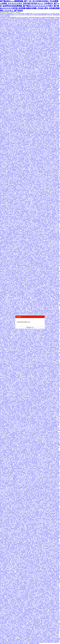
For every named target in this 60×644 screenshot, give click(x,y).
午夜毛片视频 (24, 61)
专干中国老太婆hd (9, 363)
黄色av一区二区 (37, 178)
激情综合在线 (56, 253)
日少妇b (10, 285)
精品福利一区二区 (31, 413)
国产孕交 (13, 390)
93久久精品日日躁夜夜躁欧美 (52, 57)
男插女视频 (2, 396)
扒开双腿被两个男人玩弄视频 (21, 640)
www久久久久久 (56, 309)
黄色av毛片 (32, 248)
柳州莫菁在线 (50, 308)
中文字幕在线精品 (32, 158)
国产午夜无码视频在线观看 (11, 481)
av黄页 (57, 602)
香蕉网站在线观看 (29, 51)
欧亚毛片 (51, 42)
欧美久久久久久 (51, 78)
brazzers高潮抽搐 (49, 83)
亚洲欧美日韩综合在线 (45, 219)
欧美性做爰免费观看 (25, 145)
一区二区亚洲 (47, 108)
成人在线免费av (25, 338)
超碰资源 (46, 53)
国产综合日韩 (34, 386)
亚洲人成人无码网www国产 (28, 455)
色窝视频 (50, 516)
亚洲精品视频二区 (4, 575)
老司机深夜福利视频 (40, 80)
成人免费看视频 (3, 199)
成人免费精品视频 (53, 234)
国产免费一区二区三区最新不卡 (48, 542)
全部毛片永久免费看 (11, 19)
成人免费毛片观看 (8, 272)
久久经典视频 (38, 209)
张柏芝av (41, 601)
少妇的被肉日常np (33, 145)
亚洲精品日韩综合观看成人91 (19, 259)
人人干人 (20, 150)
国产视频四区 (51, 113)
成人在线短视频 (44, 146)
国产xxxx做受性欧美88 (7, 525)
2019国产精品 (27, 273)
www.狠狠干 (12, 268)
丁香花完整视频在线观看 (18, 355)
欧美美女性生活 (7, 348)
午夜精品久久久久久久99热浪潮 (11, 29)
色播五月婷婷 (13, 522)
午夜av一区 (56, 81)
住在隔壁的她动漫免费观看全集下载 (37, 102)
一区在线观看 (32, 600)
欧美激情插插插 (29, 507)
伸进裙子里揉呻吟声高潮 (36, 542)
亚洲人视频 (31, 475)
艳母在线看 (24, 207)
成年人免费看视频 (14, 204)
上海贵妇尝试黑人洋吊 (9, 162)
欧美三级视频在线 (22, 530)
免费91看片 (42, 279)
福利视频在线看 (25, 106)
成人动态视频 (21, 157)
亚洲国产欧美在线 (25, 598)
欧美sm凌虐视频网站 (55, 20)
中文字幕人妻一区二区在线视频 (26, 137)
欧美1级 (25, 260)
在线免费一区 (36, 601)
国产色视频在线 (40, 53)
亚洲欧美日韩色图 (29, 490)
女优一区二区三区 (40, 231)
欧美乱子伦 (39, 179)
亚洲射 (27, 158)
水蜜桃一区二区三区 (46, 125)
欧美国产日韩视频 (10, 455)
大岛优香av (35, 406)
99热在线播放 (4, 257)
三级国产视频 (11, 414)
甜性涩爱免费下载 (33, 592)
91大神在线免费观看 (18, 116)
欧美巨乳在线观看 (9, 371)
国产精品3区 (5, 172)
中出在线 (2, 499)
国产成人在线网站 (27, 394)
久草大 (33, 202)
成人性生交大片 (38, 17)
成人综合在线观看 (9, 464)
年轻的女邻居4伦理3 (33, 393)
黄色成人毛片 (15, 196)
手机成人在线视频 (33, 357)
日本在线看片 (20, 253)
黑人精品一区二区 (32, 224)
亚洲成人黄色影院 (46, 181)
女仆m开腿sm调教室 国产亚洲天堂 (26, 596)
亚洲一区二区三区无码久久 (18, 96)
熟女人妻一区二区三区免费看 (7, 465)
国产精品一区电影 (51, 117)
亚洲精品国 (29, 339)
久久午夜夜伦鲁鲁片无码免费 (12, 31)
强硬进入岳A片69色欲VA (33, 257)
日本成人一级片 (26, 358)
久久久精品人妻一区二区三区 (16, 40)
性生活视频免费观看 (52, 136)
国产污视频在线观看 (38, 247)
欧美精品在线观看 (21, 176)
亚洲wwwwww (33, 125)
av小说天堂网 (43, 256)
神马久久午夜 (14, 226)
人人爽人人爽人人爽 (48, 557)
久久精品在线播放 (20, 90)
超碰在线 (43, 42)
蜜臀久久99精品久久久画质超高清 (43, 208)
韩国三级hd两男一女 (28, 57)
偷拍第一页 (42, 253)
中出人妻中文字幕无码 (42, 71)
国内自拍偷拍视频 (33, 76)
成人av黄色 (15, 567)
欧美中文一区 (28, 477)
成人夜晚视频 (17, 403)
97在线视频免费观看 (36, 290)
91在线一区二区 (6, 197)
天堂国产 (38, 198)
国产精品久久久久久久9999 (6, 303)
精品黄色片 (6, 92)
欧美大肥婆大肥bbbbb (12, 127)
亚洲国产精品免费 (37, 567)
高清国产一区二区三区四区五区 (17, 36)
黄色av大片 (39, 103)
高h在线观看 (39, 416)
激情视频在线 (19, 32)
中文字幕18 (56, 388)
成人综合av (3, 625)
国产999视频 (5, 192)
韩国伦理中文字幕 (30, 288)
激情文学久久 (32, 593)
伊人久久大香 (53, 63)
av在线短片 (14, 103)
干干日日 (43, 179)
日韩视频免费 (9, 96)
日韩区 (6, 544)
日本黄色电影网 (49, 35)
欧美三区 (12, 145)
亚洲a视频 (36, 93)
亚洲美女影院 (54, 76)
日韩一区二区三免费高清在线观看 (9, 183)
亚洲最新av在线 (33, 577)
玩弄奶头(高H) (46, 264)
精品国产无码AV (49, 179)
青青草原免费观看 (8, 380)
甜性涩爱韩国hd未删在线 (13, 65)
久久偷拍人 (16, 102)
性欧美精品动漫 (38, 24)
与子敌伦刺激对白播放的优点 (36, 243)
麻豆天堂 (26, 186)
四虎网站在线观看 (55, 75)
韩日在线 (49, 300)
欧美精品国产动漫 (12, 46)
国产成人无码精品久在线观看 (35, 295)
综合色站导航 (6, 244)
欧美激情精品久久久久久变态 (35, 174)
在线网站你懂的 (40, 310)
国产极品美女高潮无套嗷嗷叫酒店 (48, 428)
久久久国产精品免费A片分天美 (28, 34)
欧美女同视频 (47, 642)
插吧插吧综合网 (11, 298)
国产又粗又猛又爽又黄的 (22, 576)
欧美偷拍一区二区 (35, 55)
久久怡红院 (11, 61)
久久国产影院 (6, 227)
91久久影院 (46, 145)
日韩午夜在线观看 (51, 158)
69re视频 (24, 181)
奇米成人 (15, 67)
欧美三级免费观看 (30, 405)
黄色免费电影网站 (4, 559)
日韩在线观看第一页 (38, 502)
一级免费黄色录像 (25, 357)
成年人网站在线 (37, 561)
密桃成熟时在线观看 (23, 278)
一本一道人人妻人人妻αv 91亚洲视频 (26, 93)
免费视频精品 (45, 39)
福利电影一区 (12, 323)
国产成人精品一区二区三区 (19, 192)
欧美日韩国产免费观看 (30, 60)
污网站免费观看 (47, 27)
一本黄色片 (17, 571)
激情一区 (2, 80)
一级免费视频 (47, 50)
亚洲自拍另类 (48, 97)
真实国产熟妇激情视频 (31, 421)
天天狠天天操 (27, 125)
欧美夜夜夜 (48, 61)
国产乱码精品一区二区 (44, 19)
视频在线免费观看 (37, 449)
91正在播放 (31, 460)
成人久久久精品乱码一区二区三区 (30, 218)
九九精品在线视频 (26, 113)
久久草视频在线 (10, 292)
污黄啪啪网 (4, 355)
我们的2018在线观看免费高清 (31, 118)
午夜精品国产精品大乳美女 (52, 492)
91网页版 (44, 103)
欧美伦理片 (6, 25)
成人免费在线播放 (7, 406)
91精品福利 (6, 123)
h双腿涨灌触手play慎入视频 (48, 73)
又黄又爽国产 (14, 303)
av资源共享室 (6, 222)
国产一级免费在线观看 (43, 408)
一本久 (31, 192)
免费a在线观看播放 (11, 164)
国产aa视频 (49, 218)
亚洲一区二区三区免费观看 (5, 143)
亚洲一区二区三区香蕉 (43, 29)
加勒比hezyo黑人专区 (12, 148)
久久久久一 (7, 132)
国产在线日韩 (13, 610)
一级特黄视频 (6, 345)
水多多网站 (22, 559)
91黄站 (45, 32)
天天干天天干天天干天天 (24, 75)
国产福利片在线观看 (53, 186)
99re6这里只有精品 (52, 62)
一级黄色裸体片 (5, 414)
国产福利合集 (56, 308)
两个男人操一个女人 (31, 147)
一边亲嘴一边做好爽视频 (19, 464)
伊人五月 (28, 189)
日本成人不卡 (31, 101)
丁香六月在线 (27, 505)
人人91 (55, 53)
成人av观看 (29, 188)
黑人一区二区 (17, 178)
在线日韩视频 (49, 156)
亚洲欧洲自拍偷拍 (22, 80)
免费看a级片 (14, 267)
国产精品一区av (47, 347)
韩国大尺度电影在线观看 (55, 295)
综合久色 (50, 615)
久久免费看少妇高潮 (35, 72)
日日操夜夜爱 (32, 254)
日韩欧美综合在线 (25, 56)
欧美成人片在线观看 (25, 162)
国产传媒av (32, 56)
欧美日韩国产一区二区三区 (15, 354)
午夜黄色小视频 (24, 257)
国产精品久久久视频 (9, 112)
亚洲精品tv (38, 424)
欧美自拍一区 (25, 562)
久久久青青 (4, 495)
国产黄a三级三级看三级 (37, 192)
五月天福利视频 (49, 342)
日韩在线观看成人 (6, 53)
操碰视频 (12, 86)
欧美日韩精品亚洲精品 (8, 88)
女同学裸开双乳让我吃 (21, 411)
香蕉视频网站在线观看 (27, 67)
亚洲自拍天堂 (22, 480)
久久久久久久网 (11, 320)
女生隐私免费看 (5, 374)
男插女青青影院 (30, 313)
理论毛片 (6, 587)
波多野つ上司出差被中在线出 (51, 456)
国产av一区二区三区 (13, 72)
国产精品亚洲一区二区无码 (54, 19)
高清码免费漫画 (19, 500)
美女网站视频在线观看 (32, 280)
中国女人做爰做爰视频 (40, 106)
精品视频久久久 (22, 542)
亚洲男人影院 (11, 128)
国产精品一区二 (5, 102)
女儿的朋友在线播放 (34, 171)
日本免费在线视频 (22, 35)
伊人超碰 (37, 193)
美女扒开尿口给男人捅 (35, 176)
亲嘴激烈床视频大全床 (41, 163)
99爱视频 (39, 226)
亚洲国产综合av (24, 208)
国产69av (26, 360)
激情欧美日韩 (17, 631)
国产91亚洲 (38, 30)
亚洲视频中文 (5, 37)
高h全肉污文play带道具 (6, 334)
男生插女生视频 (11, 540)
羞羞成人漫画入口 (9, 85)
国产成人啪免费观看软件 (53, 408)
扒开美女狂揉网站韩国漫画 (15, 309)
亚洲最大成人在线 (5, 218)
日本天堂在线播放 (55, 485)
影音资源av (56, 303)
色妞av (20, 56)
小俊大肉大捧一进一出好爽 (37, 477)
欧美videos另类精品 (22, 369)
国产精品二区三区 (25, 128)
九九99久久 (25, 127)
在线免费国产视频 (7, 398)
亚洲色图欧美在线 (44, 509)
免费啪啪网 (53, 520)
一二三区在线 (26, 152)
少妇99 (58, 213)
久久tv (44, 460)
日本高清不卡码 (40, 389)
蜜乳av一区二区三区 (9, 259)
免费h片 (3, 583)
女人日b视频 (40, 269)
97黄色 (27, 150)
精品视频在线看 (38, 400)
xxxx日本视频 (54, 265)
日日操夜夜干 (54, 211)
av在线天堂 (52, 600)
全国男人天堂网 (33, 399)
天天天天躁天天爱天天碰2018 (34, 148)
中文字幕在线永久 (19, 546)
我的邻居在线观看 (14, 48)
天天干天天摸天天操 (31, 511)
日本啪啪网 (14, 433)
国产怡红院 (18, 87)
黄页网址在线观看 (7, 545)
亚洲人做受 (35, 303)
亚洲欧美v (17, 186)
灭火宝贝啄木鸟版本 (6, 95)
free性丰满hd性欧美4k (10, 161)
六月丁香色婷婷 (32, 30)
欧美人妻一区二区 (40, 100)
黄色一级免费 (44, 222)
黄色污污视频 (33, 112)
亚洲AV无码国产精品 (54, 219)
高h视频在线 (36, 61)
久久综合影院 (31, 567)
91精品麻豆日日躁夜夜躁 (50, 590)
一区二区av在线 (32, 198)
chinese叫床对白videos (38, 88)
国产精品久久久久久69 (52, 226)
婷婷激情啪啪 (55, 179)
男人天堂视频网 (29, 249)
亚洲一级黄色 (32, 436)
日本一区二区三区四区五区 (42, 360)
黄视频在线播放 (50, 354)
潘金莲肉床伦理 (29, 179)
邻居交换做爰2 (6, 630)
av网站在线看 (4, 505)
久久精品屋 (41, 203)
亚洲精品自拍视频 (11, 640)
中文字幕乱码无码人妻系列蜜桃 (31, 466)
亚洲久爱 (52, 264)
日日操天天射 (5, 22)
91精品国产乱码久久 (50, 623)
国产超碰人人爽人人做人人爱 (7, 350)
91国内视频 (4, 388)
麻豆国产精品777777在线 (8, 62)
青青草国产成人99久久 (39, 598)
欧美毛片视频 (28, 95)
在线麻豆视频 (45, 477)
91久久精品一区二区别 (53, 244)
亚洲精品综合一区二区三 (32, 278)
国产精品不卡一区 (12, 327)
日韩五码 (34, 117)
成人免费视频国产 (9, 30)
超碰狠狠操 (36, 229)
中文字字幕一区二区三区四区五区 (19, 333)
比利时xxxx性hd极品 (49, 253)
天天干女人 (17, 98)
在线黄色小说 (3, 274)
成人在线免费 (23, 249)
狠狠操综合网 (8, 284)
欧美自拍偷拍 (53, 92)
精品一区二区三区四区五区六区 (47, 178)
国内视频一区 (53, 466)
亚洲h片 (56, 370)
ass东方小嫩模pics (8, 546)
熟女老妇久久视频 (34, 429)
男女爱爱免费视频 (24, 153)
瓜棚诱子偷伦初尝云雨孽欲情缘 (45, 72)
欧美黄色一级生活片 (18, 112)
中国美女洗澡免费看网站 (53, 375)
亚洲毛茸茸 (42, 514)
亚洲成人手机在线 (51, 142)
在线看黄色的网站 (4, 17)
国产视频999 (41, 429)
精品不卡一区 (35, 42)
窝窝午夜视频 (9, 486)
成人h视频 (16, 37)
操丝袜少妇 (9, 247)
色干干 (51, 246)
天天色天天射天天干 (35, 126)
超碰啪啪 (37, 254)
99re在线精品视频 (49, 106)
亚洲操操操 (3, 297)
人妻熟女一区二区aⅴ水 (48, 307)
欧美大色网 (21, 70)
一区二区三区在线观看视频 (51, 376)
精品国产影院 (54, 495)
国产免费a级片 (26, 26)
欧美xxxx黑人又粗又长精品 (15, 20)
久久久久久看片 (54, 147)
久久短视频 (34, 163)
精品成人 (5, 164)
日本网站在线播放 (34, 48)
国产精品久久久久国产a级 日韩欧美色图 (36, 32)
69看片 (48, 254)
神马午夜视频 (56, 268)
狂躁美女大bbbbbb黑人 (41, 214)
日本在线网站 (5, 212)
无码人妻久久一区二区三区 (13, 241)
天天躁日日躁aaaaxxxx (27, 312)
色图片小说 (14, 507)
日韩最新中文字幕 (53, 133)
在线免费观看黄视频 (19, 209)
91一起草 (6, 383)
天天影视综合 (56, 204)
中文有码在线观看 (56, 35)
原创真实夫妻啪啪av (4, 279)
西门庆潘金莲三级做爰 (44, 224)
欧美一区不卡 (6, 368)
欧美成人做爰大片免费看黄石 (30, 479)
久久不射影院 (12, 368)
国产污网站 (29, 552)
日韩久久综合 (19, 133)
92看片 (51, 322)
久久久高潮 (48, 151)
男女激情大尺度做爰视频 (5, 36)
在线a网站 (39, 211)
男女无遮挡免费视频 (55, 506)
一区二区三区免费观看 (49, 285)
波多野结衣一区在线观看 (12, 293)
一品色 (19, 48)
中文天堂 (35, 39)
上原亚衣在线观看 (18, 120)
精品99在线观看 (10, 202)
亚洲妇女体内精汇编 (52, 368)
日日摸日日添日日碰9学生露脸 (37, 638)
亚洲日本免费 (11, 192)
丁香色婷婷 (29, 221)
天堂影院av (6, 314)
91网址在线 (3, 514)
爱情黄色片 (7, 113)
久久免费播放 (36, 546)
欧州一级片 (28, 334)
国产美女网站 (52, 196)
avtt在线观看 (55, 626)
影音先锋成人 (22, 86)
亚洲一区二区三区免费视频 (49, 370)
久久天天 (8, 138)
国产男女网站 (50, 401)
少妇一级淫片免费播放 (9, 440)
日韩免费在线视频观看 (46, 324)
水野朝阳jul (35, 272)
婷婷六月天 (46, 212)
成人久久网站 (7, 471)
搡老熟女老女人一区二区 (54, 363)
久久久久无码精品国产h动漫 (30, 47)
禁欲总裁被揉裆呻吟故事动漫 (45, 398)
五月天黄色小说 (31, 178)
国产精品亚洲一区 (37, 63)
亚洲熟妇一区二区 (13, 539)
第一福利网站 (30, 379)
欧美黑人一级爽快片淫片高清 (8, 209)
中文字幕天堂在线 (8, 27)
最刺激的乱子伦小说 (48, 101)
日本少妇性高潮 (5, 342)
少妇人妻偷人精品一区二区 (31, 359)
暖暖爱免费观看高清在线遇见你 (8, 403)
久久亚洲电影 (31, 438)
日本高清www (7, 602)
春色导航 (54, 146)
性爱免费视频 (19, 228)
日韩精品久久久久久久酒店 (19, 456)
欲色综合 (26, 25)
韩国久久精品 (25, 32)
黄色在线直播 (30, 601)
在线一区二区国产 (24, 101)
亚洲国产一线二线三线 (36, 95)
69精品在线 (57, 549)
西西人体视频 (18, 197)
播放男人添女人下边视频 (11, 90)
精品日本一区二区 (34, 269)
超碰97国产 (55, 399)
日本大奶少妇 (7, 307)
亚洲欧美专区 (48, 60)
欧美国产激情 (41, 93)
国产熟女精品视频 (30, 529)
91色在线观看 (4, 339)
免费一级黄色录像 (42, 48)
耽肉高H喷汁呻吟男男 (46, 17)
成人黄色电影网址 (39, 143)
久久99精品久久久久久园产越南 (44, 588)
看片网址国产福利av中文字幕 (45, 338)
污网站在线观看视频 (13, 318)
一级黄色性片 (24, 309)
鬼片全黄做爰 (15, 608)
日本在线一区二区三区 (43, 275)
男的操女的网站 (8, 408)
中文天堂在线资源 (44, 414)
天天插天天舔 (8, 71)
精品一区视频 (28, 203)
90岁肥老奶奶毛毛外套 (55, 169)
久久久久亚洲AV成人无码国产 (10, 44)
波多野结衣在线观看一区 (8, 324)
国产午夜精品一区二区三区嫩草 (13, 582)
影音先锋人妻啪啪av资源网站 (47, 268)
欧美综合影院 (39, 217)
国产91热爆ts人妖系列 (15, 246)
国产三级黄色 (27, 231)
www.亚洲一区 (44, 238)
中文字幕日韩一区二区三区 (17, 560)
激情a (12, 633)
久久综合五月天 (56, 450)
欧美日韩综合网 (46, 143)
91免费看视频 (23, 258)
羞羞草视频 (44, 298)
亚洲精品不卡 (16, 237)
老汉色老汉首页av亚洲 (6, 106)
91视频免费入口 (40, 289)
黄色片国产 (6, 627)
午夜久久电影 (32, 338)
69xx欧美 (50, 100)
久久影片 (47, 42)
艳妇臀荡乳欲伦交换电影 (39, 27)
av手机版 (27, 527)
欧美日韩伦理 (30, 61)
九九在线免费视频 (41, 535)
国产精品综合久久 (26, 307)
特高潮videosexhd (10, 310)
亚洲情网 (21, 627)
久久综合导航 (40, 159)
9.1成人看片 (13, 532)
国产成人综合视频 (24, 571)
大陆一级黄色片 (17, 239)
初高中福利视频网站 (15, 343)
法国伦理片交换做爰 (54, 621)
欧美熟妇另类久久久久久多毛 (25, 81)
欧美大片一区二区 (34, 605)
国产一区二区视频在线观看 (36, 40)
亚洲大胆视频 (13, 121)
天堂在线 (30, 153)
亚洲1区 (16, 176)
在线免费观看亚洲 (40, 299)
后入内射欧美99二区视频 (34, 283)
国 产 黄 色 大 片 (45, 418)
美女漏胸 (25, 253)
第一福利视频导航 (48, 80)
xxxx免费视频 (3, 91)
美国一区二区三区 (28, 151)
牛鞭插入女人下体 (30, 44)
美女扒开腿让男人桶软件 (22, 623)
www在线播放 (28, 135)
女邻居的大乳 (32, 45)
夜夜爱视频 (52, 47)
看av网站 (13, 499)
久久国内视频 (7, 359)
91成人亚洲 (11, 211)
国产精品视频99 (36, 490)
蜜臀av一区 (51, 421)
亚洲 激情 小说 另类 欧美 (52, 82)
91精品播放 (29, 133)
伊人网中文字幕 (6, 251)
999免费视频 (30, 194)
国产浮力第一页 (54, 168)
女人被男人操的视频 (14, 152)
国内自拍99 (13, 602)
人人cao (19, 373)
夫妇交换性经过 (40, 440)
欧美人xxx (19, 183)
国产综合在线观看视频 (12, 130)
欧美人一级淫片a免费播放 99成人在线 (41, 282)
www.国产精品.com (14, 91)
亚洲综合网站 (17, 577)
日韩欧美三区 (48, 265)
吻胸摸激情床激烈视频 (11, 353)
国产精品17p (6, 61)
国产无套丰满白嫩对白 (48, 171)
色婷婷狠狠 (16, 590)
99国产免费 (2, 132)
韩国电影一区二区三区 (50, 597)
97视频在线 (56, 178)
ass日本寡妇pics (55, 24)
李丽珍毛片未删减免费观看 (24, 171)
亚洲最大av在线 (6, 193)
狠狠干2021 (20, 31)
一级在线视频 (42, 97)
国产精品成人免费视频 (50, 297)
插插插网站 (33, 474)
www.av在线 (2, 433)
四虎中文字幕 (35, 151)
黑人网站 (34, 179)
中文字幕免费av (6, 446)
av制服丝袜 (39, 125)
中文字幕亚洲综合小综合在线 (11, 236)
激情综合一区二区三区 (19, 537)
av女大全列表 (22, 515)
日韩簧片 (41, 546)
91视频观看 (32, 96)
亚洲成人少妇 (49, 252)
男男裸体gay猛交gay (30, 532)
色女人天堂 (13, 492)
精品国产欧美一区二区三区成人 (38, 364)
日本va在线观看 (44, 622)
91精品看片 (49, 608)
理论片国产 (8, 343)
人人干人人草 (36, 500)
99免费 (28, 207)
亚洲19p (39, 428)
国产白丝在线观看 (17, 101)
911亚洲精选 (49, 352)
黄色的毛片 (42, 50)
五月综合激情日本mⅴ (43, 237)
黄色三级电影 (11, 39)
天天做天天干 (44, 96)
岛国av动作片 (41, 21)
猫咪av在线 (21, 299)
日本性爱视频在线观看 (52, 148)
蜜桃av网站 (47, 600)
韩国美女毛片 (21, 37)
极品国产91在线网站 (16, 168)
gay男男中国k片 (3, 288)
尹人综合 (47, 394)
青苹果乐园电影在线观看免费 (44, 393)
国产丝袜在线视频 (38, 516)
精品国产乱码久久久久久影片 (43, 58)
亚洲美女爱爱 (55, 171)
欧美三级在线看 (13, 83)
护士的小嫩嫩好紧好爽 (28, 355)
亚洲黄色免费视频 (32, 284)
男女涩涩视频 (20, 117)
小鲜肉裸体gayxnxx (16, 332)
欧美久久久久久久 (7, 277)
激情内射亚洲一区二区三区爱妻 (54, 30)
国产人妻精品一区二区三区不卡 (11, 617)
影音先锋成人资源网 (35, 164)
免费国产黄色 (7, 136)
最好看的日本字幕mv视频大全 (38, 241)
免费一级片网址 (16, 97)
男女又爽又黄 (15, 409)
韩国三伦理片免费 (39, 65)
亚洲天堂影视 (45, 391)
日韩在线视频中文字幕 (37, 91)
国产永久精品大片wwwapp (14, 24)
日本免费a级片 (8, 433)
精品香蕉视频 (43, 92)
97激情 (19, 91)
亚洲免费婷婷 (50, 260)
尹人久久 (4, 519)
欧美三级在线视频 (26, 461)
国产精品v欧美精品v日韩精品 (42, 388)
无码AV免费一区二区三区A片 (8, 570)
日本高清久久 (25, 521)
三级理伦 (33, 298)
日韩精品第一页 (51, 29)
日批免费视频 (6, 290)
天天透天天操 (49, 194)
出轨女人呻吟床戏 (7, 562)
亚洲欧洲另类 (32, 597)
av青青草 (41, 55)
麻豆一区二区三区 (19, 312)
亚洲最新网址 (3, 269)
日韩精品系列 (38, 430)
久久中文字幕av (10, 55)
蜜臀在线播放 (15, 198)
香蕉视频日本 (27, 242)
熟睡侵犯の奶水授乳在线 (13, 159)
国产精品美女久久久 (53, 58)
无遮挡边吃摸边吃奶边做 (7, 249)
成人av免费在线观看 (7, 313)
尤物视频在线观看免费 (31, 80)
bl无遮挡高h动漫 (38, 177)
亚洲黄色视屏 (22, 45)
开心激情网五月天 (52, 344)
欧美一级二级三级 (24, 585)
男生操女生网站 (32, 217)
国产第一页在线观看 (20, 121)
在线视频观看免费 (17, 61)
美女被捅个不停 (15, 82)
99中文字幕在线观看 (44, 561)
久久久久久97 (54, 243)
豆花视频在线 (39, 386)
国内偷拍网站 (11, 194)
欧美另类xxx (18, 208)
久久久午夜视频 (30, 229)
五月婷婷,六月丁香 (35, 340)
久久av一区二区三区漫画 (26, 41)
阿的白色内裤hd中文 (10, 526)
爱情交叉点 (50, 275)
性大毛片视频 (3, 560)
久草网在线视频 (17, 128)
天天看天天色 (9, 158)
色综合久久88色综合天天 (47, 184)
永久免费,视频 (15, 487)
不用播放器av (44, 169)
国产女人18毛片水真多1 (55, 241)
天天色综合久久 (33, 214)
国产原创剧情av (37, 529)
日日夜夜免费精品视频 (40, 45)
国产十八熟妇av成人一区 (54, 521)
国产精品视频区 (6, 24)
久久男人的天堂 (49, 460)
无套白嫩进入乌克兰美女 (14, 201)
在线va (14, 450)
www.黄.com (2, 530)
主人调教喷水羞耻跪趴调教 (10, 173)
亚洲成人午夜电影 (14, 132)
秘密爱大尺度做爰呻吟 (34, 352)
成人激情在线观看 (53, 150)
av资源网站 (56, 123)
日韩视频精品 (42, 193)
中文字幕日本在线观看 (19, 100)
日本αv (30, 375)
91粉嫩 (32, 136)
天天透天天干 (3, 332)
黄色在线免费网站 (50, 490)
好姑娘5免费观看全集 (14, 552)
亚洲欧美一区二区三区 (43, 52)
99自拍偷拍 (43, 127)
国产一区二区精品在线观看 (49, 130)
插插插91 (14, 381)
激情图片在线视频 (13, 264)
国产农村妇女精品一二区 (34, 420)
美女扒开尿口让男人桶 (20, 172)
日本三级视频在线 (9, 454)
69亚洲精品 (20, 152)
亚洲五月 (15, 251)
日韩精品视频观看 (40, 167)
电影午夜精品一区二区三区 (24, 366)
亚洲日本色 (51, 221)
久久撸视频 (57, 355)
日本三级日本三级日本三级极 (12, 288)
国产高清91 (5, 202)
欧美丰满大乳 (13, 50)
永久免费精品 (54, 398)
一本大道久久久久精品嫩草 (48, 41)
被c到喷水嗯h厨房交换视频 (46, 585)
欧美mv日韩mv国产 (25, 393)
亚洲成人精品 (35, 86)
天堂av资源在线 (55, 358)
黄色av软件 (57, 142)
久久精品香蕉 (32, 207)
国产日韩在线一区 (8, 585)
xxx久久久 (35, 186)
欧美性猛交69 (46, 55)
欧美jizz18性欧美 (43, 126)
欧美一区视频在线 (23, 63)
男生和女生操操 (15, 115)
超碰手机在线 (19, 522)
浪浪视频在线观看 (50, 641)
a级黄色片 (20, 289)
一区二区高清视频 (17, 162)
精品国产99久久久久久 (27, 140)
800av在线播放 (34, 131)
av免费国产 (21, 186)
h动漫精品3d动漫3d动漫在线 (51, 22)
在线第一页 (20, 251)
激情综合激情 (50, 32)
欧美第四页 (19, 613)
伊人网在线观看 (34, 197)
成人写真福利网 (46, 116)
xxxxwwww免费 (42, 526)
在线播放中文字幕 (40, 557)
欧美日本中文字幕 (40, 166)
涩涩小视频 (26, 555)
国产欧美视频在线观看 (46, 20)
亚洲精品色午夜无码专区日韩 (53, 96)
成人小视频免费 (31, 450)
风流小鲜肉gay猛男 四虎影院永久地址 (22, 19)
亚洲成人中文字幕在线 (24, 384)
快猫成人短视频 (27, 90)
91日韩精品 (32, 123)
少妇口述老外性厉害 (43, 313)
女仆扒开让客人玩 (9, 67)
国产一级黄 (7, 45)
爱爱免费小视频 (15, 56)
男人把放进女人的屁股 (55, 137)
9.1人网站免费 (45, 244)
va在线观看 (54, 141)
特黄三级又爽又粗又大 (40, 292)
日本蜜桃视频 (46, 304)
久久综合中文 (47, 263)
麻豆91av (37, 242)
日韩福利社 (56, 536)
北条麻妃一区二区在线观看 (32, 204)
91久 (10, 469)
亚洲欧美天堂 (18, 108)
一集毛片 (28, 308)
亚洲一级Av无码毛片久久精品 (32, 233)
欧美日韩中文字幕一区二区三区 (26, 290)
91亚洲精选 (16, 203)
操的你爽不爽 (48, 248)
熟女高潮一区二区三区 (55, 198)
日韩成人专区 (15, 141)
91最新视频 (50, 110)
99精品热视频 (10, 101)
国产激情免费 (37, 450)
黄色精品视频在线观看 (47, 24)
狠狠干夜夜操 (11, 102)
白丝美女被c (35, 314)
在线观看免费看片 (46, 132)
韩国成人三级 (39, 302)
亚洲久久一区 (13, 138)
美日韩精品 (20, 72)
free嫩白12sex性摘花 (49, 278)
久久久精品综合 (39, 90)
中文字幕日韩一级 (10, 116)
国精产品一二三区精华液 (21, 233)
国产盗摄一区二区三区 (44, 62)
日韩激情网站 (23, 98)
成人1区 (12, 287)
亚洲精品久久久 (42, 206)
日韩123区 (16, 541)
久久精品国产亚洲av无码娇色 (7, 616)
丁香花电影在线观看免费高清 (13, 352)
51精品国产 (47, 120)
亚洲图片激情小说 (7, 117)
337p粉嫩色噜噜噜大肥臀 (22, 621)
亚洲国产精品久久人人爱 (11, 618)
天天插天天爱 (11, 37)
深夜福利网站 (31, 502)
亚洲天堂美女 (7, 309)
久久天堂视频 (22, 125)
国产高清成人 (48, 566)
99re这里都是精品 (37, 509)
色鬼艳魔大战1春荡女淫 (54, 438)
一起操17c (24, 147)
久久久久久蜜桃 (29, 469)
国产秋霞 (52, 448)
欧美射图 (30, 494)
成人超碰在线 (47, 577)
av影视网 (33, 630)
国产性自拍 (33, 277)
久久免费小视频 (27, 197)
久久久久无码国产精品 (28, 216)
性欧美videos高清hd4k (9, 358)
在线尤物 (13, 561)
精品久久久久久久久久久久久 (29, 209)
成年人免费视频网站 (14, 110)
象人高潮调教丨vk (39, 115)
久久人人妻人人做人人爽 (41, 517)
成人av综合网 (43, 348)
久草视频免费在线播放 (24, 212)
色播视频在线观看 (51, 277)
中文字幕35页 (11, 429)
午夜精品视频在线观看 (5, 242)
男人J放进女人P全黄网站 (20, 244)
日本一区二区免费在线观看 (38, 267)
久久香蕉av (40, 39)
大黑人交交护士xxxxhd (52, 31)
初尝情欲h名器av (42, 61)
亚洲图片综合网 (18, 396)
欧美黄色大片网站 (31, 127)
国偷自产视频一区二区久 (28, 560)
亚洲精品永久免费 (25, 174)
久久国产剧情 (22, 97)
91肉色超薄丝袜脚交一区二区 (38, 285)
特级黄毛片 (54, 267)
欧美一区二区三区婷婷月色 (15, 399)
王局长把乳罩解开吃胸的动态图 (8, 120)
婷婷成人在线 (40, 399)
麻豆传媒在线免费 (31, 562)
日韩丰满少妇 (36, 376)
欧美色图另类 (37, 414)
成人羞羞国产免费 (54, 77)
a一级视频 (31, 168)
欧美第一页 (52, 91)
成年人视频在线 (12, 564)
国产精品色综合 (28, 55)
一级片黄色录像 (31, 17)
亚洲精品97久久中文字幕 (48, 320)
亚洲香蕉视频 (7, 83)
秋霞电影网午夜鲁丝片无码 (39, 120)
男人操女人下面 (38, 96)
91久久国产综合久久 (6, 436)
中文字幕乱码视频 (5, 386)
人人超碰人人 (45, 510)
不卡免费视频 (9, 228)
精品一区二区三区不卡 (46, 154)
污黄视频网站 (55, 87)
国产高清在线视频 (55, 458)
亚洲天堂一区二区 (34, 172)
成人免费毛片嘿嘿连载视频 (27, 120)
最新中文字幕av (25, 39)
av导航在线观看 (16, 81)
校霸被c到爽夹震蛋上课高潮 (31, 53)
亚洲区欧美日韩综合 (11, 339)
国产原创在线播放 (50, 199)
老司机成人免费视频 (33, 373)
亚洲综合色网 (46, 340)
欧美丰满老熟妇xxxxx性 (25, 418)
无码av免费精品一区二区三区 (13, 443)
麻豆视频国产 (49, 26)
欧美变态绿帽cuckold (19, 495)
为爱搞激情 (49, 578)
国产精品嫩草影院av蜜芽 (35, 396)
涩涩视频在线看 (26, 248)
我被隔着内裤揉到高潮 (49, 482)
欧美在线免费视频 (6, 145)
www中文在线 (19, 381)
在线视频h (23, 520)
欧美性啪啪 (51, 596)
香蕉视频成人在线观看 (28, 618)
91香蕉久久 (42, 551)
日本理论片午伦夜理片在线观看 (31, 213)
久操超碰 (9, 308)
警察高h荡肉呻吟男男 (38, 150)
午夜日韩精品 (26, 436)
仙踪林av (32, 615)
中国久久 (50, 570)
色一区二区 (34, 81)
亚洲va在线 (16, 454)
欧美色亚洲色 (57, 641)
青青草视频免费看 (44, 113)
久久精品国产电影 (45, 91)
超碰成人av (22, 414)
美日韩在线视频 (44, 371)
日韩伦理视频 (46, 68)
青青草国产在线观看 (43, 283)
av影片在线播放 (51, 239)
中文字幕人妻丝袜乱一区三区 (18, 415)
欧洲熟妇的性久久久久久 (42, 547)
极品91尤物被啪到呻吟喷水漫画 (6, 57)
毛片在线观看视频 (16, 501)
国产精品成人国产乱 (46, 295)
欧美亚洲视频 (13, 471)
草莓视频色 (39, 81)
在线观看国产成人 (48, 267)
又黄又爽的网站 (4, 294)
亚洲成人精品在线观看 (46, 86)
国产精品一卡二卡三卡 (30, 193)
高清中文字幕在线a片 (46, 243)
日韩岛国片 (22, 66)
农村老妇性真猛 (40, 145)
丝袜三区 (36, 444)
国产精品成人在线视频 (27, 228)
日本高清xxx (24, 300)
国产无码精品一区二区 (32, 251)
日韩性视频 (57, 330)
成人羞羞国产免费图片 (13, 574)
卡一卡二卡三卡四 (18, 298)
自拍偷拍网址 (16, 280)
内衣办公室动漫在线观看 (35, 279)
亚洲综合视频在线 (7, 365)
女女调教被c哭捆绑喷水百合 (54, 51)
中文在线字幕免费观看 (50, 127)
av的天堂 (20, 21)
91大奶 (58, 390)
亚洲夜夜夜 (9, 168)
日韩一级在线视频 (50, 539)
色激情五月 (48, 522)
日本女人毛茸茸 (38, 298)
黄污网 (17, 450)
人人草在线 (44, 470)
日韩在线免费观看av (23, 588)
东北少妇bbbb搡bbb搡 (44, 242)
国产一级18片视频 (49, 284)
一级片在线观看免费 (4, 539)
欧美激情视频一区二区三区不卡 (11, 156)
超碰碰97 (13, 408)
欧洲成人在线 (57, 239)
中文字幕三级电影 (15, 398)
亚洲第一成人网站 (8, 592)
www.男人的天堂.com (53, 469)
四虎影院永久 (34, 547)
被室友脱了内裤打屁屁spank (18, 583)
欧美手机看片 (42, 411)
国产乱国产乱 (40, 583)
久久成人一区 (56, 384)
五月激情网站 (52, 112)
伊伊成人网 (22, 343)
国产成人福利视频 (33, 310)
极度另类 (29, 557)
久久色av (48, 92)
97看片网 (30, 510)
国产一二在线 (22, 102)
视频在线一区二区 (11, 172)
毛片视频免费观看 (38, 116)
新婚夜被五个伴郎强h (45, 445)
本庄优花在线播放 (14, 491)
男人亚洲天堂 (26, 198)
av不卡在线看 (38, 260)
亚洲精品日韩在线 (35, 97)
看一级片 (28, 551)
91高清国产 (19, 536)
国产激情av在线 (31, 585)
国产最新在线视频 (45, 529)
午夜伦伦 (37, 587)
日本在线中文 (5, 194)
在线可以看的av (24, 105)
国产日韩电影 (51, 572)
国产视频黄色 (43, 358)
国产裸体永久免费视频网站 (7, 234)
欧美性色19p (16, 55)
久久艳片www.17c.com (26, 396)
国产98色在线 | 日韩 (53, 288)
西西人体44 (6, 211)
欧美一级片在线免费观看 (32, 423)
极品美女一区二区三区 (19, 302)
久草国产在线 (15, 322)
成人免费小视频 (9, 97)
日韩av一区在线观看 (28, 608)
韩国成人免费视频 (23, 582)
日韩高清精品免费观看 (36, 445)
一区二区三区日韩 (40, 212)
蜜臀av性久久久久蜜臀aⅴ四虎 (23, 58)
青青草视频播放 (52, 575)
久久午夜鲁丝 (24, 108)
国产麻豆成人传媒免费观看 (16, 106)
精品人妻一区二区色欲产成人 (53, 174)
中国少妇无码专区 (14, 424)
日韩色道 (58, 131)
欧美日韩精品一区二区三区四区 (27, 342)
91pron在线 (25, 502)
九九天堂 (26, 157)
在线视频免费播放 (52, 65)
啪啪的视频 (53, 494)
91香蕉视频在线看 (35, 62)
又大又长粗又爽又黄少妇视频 (32, 52)
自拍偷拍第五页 (57, 532)
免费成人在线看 (34, 307)
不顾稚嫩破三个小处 (55, 324)
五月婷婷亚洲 (30, 92)
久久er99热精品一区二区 (44, 459)
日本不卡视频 (27, 252)
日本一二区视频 (19, 50)
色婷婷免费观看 (22, 51)
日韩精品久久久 (21, 267)
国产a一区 (6, 556)
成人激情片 (25, 449)
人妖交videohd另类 (33, 211)
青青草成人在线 (14, 642)
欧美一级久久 (53, 263)
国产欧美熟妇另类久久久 (11, 578)
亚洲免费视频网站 (44, 330)
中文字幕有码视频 (17, 516)
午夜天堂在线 (37, 46)
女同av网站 (17, 86)
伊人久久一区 (43, 57)
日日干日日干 (40, 384)
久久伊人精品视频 (4, 241)
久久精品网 (4, 319)
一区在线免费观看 (9, 596)
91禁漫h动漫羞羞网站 (36, 228)
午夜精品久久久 (22, 196)
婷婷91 (40, 86)
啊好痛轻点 (14, 274)
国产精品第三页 (8, 415)
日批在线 (38, 238)
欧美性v (29, 36)
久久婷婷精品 (47, 374)
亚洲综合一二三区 (23, 379)
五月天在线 (28, 424)
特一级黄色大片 (33, 506)
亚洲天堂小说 (27, 37)
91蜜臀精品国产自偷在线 (34, 555)
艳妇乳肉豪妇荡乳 (9, 214)
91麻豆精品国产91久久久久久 (19, 47)
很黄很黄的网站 (17, 527)
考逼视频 (40, 239)
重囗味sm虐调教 (48, 45)
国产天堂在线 (36, 411)
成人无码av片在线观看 (49, 357)
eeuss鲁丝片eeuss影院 (13, 340)
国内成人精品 (19, 223)
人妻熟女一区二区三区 (37, 128)
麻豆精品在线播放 (33, 77)
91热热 (31, 184)
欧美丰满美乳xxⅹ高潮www (9, 105)
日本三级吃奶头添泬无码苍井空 (52, 44)
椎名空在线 (56, 436)
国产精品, (36, 438)
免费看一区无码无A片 (21, 566)
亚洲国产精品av (22, 641)
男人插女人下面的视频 (5, 157)
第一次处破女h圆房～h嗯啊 (36, 20)
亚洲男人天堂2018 (35, 526)
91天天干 (52, 393)
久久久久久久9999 (17, 350)
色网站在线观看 (30, 246)
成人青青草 (10, 219)
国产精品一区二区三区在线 (14, 347)
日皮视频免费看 (22, 587)
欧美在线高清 (33, 83)
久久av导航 (15, 283)
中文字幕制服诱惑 (34, 334)
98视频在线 (24, 116)
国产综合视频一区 (15, 374)
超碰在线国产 (50, 396)
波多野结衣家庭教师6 (54, 132)
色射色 (39, 42)
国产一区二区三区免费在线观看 (43, 47)
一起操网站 (6, 167)
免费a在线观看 (13, 328)
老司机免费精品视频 (37, 184)
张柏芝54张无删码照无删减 (14, 314)
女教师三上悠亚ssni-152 (52, 222)
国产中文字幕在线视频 (22, 423)
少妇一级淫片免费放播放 (30, 65)
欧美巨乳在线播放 (4, 540)
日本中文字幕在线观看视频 (9, 186)
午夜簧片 (38, 37)
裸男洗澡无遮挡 (9, 75)
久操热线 (21, 638)
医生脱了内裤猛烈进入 (24, 30)
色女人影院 (21, 491)
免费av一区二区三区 (51, 627)
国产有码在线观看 (25, 400)
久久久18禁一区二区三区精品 (41, 474)
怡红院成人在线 (28, 337)
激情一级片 (30, 622)
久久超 (10, 374)
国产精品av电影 (44, 572)
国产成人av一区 (41, 188)
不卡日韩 (29, 239)
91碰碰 (26, 389)
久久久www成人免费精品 (43, 66)
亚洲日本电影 (31, 446)
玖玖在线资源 (11, 279)
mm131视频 (56, 632)
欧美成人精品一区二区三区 (31, 332)
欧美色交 (14, 32)
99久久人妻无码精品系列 (50, 500)
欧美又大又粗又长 (28, 42)
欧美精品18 (41, 515)
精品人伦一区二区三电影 (47, 187)
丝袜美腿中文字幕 (13, 146)
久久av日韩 (40, 197)
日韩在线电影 (16, 62)
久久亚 (10, 151)
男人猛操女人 (12, 248)
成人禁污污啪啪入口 (6, 166)
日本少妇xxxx (55, 405)
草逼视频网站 (23, 107)
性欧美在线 (42, 494)
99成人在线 (7, 137)
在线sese (56, 366)
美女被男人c (13, 282)
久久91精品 (37, 551)
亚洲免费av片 (50, 547)
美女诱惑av (20, 146)
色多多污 (44, 151)
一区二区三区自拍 (41, 270)
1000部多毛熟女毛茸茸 (25, 20)
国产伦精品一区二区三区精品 (52, 555)
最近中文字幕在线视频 (54, 551)
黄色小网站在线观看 (28, 625)
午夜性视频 (55, 345)
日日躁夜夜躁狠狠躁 (12, 376)
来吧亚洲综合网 (40, 506)
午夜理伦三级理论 (35, 237)
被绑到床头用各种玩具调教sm (28, 234)
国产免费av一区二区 (44, 191)
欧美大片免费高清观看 (6, 275)
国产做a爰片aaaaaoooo (44, 512)
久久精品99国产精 (26, 565)
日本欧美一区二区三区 (30, 24)
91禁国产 (38, 224)
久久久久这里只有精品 (35, 19)
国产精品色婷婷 (49, 272)
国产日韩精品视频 (50, 436)
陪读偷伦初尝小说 (7, 51)
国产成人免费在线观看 (20, 95)
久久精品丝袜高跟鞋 (47, 637)
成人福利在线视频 (16, 66)
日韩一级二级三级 (23, 92)
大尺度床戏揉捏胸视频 (14, 167)
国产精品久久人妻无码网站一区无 (16, 581)
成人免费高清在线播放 (8, 615)
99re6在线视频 (40, 471)
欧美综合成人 (35, 78)
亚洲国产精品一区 (26, 103)
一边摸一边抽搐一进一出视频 (49, 389)
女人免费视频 (34, 188)
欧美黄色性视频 (19, 138)
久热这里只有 (25, 274)
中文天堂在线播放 (32, 416)
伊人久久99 (20, 476)
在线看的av (6, 80)
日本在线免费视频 (33, 434)
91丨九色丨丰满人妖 (17, 142)
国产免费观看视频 (45, 472)
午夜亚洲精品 (9, 332)
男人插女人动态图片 (46, 81)
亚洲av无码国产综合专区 (36, 371)
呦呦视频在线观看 (11, 485)
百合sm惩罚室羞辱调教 (47, 141)
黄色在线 (2, 26)
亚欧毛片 (42, 405)
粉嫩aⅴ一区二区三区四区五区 (35, 122)
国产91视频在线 (44, 381)
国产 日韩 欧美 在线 (15, 277)
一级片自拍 (8, 163)
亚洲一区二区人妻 (46, 448)
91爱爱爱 (51, 505)
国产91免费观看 (33, 365)
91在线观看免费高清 (10, 495)
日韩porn (36, 338)
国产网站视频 (41, 152)
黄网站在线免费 (57, 497)
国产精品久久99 (17, 105)
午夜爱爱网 (55, 32)
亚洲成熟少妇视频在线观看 (26, 91)
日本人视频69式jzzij (22, 529)
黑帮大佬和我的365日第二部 (50, 173)
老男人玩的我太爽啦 (51, 517)
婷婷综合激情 (4, 267)
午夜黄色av (21, 398)
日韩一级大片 (34, 440)
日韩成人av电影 (19, 307)
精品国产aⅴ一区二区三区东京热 (17, 425)
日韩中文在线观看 (28, 340)
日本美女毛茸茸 (43, 82)
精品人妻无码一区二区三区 (37, 73)
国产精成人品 (45, 410)
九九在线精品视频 (15, 313)
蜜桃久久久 (57, 189)
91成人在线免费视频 (6, 121)
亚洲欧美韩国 (45, 192)
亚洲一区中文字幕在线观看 (13, 587)
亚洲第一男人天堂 (10, 388)
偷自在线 (55, 223)
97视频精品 (33, 90)
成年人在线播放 (46, 511)
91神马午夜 (28, 173)
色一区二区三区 (38, 60)
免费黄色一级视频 (37, 92)
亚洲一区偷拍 (9, 459)
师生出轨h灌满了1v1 (29, 345)
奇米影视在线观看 (54, 164)
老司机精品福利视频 (15, 466)
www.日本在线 (11, 405)
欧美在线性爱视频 (24, 194)
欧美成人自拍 (3, 214)
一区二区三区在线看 (32, 208)
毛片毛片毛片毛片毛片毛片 (53, 258)
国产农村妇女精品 (55, 177)
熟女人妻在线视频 (22, 551)
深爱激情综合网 (40, 76)
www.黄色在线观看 (4, 304)
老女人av (10, 479)
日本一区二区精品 (29, 86)
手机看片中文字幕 (48, 405)
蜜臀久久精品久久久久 (25, 279)
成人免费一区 (5, 39)
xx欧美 (13, 308)
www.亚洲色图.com (36, 137)
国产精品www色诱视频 (26, 48)
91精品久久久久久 (50, 362)
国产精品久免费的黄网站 (43, 303)
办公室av (54, 249)
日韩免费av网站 (34, 454)
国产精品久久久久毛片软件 (24, 122)
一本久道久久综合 (39, 68)
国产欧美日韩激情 (26, 184)
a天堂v (19, 187)
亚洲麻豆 (23, 525)
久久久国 (43, 182)
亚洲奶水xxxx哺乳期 (12, 517)
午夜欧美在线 (3, 357)
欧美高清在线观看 (43, 199)
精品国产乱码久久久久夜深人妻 (17, 275)
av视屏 (50, 224)
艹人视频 (37, 34)
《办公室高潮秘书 (35, 203)
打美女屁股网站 (5, 35)
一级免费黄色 (57, 463)
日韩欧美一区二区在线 (36, 140)
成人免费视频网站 (48, 87)
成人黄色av (44, 122)
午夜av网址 (6, 264)
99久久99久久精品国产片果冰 (24, 156)
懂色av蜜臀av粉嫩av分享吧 (17, 27)
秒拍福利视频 (45, 239)
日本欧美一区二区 (21, 53)
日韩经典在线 (49, 71)
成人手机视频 (28, 293)
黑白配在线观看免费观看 (46, 111)
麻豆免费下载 (6, 535)
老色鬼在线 (36, 313)
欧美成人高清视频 (15, 51)
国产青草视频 (23, 410)
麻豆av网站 (43, 137)
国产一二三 (35, 70)
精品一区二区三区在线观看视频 (39, 216)
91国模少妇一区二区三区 (35, 191)
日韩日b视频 (37, 495)
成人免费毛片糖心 (34, 374)
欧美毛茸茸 (48, 198)
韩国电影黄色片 (36, 82)
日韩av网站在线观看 (24, 486)
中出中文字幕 (45, 516)
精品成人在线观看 (43, 352)
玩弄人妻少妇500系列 (22, 204)
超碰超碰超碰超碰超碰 (36, 221)
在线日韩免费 (6, 213)
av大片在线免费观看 (18, 181)
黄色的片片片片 (55, 352)
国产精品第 (28, 591)
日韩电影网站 (32, 391)
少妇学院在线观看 (26, 166)
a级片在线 (38, 146)
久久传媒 (55, 545)
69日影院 (33, 256)
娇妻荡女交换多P (10, 176)
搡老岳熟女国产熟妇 (13, 217)
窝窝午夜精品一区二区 (29, 414)
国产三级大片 (30, 484)
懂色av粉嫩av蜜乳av (4, 258)
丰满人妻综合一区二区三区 (31, 71)
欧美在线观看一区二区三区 (16, 188)
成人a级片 (26, 504)
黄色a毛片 (20, 256)
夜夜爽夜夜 (19, 191)
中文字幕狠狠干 (16, 30)
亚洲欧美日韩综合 (20, 25)
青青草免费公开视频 (48, 176)
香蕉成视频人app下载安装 (25, 214)
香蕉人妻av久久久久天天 (41, 156)
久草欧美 (25, 111)
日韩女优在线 (47, 544)
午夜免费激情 (33, 231)
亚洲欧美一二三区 (44, 368)
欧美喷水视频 (28, 542)
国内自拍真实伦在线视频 (12, 199)
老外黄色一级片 (50, 126)
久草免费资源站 (45, 632)
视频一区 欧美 (31, 349)
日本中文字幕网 (13, 191)
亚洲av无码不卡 (22, 60)
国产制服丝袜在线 (17, 174)
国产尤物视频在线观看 (6, 605)
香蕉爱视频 (24, 133)
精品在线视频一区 (26, 380)
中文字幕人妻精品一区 (48, 299)
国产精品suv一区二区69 (37, 329)
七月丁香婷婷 (56, 636)
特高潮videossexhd (52, 625)
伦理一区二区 (13, 566)
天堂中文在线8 (50, 484)
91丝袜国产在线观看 (50, 259)
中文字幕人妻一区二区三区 (41, 162)
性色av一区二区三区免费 (30, 458)
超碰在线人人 (21, 252)
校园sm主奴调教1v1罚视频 (15, 126)
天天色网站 (39, 25)
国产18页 (40, 334)
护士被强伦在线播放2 (51, 122)
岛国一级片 (31, 39)
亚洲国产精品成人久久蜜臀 (33, 105)
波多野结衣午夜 (6, 521)
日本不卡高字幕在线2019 (49, 166)
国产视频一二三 (13, 254)
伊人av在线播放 (33, 138)
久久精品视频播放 (25, 76)
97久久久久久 (7, 204)
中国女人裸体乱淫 (9, 256)
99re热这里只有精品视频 (16, 76)
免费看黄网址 (36, 297)
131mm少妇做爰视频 (18, 358)
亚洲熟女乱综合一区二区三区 (49, 343)
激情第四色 (33, 394)
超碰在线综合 (54, 420)
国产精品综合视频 (49, 345)
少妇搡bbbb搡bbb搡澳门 (38, 294)
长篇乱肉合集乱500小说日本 (8, 593)
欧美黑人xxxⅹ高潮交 (36, 569)
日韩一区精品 (28, 22)
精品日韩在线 (45, 575)
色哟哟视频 (12, 453)
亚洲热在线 (37, 349)
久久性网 (57, 135)
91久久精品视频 (51, 414)
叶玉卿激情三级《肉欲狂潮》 (44, 157)
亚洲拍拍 (48, 404)
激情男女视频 (55, 433)
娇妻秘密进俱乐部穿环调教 (28, 27)
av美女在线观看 (7, 26)
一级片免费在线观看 (12, 451)
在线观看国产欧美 (15, 592)
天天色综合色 (40, 373)
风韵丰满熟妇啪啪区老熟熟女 (51, 631)
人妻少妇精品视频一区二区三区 (51, 118)
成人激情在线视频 (22, 115)
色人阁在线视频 (51, 601)
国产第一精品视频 (15, 330)
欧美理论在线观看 (38, 136)
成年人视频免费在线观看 (41, 385)
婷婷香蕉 (10, 35)
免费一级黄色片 (15, 21)
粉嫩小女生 (58, 236)
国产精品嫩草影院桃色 (12, 17)
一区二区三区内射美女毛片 (37, 425)
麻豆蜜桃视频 (28, 87)
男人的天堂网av (41, 605)
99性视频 (54, 607)
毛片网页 (55, 567)
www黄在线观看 (41, 335)
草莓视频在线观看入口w (30, 232)
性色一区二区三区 (43, 355)
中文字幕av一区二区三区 (18, 111)
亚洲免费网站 (38, 113)
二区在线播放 (27, 121)
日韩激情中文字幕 (9, 280)
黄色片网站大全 (32, 481)
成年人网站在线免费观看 (53, 90)
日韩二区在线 (14, 400)
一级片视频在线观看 (12, 295)
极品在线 (28, 98)
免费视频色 (17, 71)
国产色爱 (37, 578)
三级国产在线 (3, 228)
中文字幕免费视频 (34, 591)
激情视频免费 (15, 252)
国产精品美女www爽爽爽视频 (39, 44)
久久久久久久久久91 (55, 637)
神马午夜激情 (43, 492)
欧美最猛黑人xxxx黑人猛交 (6, 115)
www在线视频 (32, 143)
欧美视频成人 (55, 581)
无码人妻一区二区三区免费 (45, 464)
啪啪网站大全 (4, 127)
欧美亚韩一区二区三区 (9, 541)
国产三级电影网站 (40, 577)
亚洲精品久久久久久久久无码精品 (12, 78)
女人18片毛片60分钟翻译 (7, 252)
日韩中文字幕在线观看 (7, 68)
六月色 (32, 611)
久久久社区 (7, 420)
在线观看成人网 (42, 133)
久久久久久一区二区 (43, 233)
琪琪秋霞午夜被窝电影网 (26, 142)
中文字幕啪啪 (18, 453)
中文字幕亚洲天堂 (54, 404)
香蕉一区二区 (28, 237)
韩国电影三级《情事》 (26, 298)
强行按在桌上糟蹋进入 (27, 550)
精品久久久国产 (48, 131)
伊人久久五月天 (24, 239)
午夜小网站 (33, 173)
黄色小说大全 (53, 25)
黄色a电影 (18, 375)
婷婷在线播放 (46, 121)
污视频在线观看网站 (6, 265)
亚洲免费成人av (49, 163)
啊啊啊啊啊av (41, 172)
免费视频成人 (54, 588)
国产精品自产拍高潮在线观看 (16, 26)
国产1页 (39, 333)
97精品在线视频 (9, 60)
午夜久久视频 (9, 322)
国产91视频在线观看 (41, 272)
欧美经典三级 (9, 260)
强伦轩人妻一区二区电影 (19, 505)
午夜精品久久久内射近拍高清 (40, 628)
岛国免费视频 (40, 606)
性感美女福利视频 (22, 29)
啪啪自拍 (18, 359)
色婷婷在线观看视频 (52, 381)
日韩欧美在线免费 (11, 98)
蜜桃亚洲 (10, 641)
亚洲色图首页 (14, 514)
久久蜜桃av (7, 424)
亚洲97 (47, 112)
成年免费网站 (3, 90)
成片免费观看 (48, 496)
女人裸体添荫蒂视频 (35, 512)
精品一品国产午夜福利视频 (50, 465)
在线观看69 (15, 187)
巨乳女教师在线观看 (7, 82)
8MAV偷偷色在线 (14, 366)
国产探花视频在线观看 (24, 347)
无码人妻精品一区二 (39, 309)
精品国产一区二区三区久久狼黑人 (48, 400)
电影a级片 (2, 541)
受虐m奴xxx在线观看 (31, 489)
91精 (50, 592)
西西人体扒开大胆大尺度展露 (22, 510)
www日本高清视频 (29, 287)
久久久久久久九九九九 (28, 70)
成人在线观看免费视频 (17, 154)
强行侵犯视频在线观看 (11, 233)
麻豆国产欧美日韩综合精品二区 (39, 236)
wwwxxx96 (40, 308)
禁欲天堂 (10, 583)
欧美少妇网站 (35, 451)
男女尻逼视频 (25, 463)
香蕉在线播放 (12, 227)
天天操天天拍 (25, 177)
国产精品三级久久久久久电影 (19, 364)
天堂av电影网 (22, 179)
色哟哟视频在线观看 (45, 288)
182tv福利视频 (31, 495)
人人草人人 (31, 376)
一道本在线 (9, 171)
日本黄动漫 (34, 557)
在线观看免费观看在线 (5, 20)
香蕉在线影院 (15, 158)
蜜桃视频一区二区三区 (32, 289)
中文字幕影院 (33, 162)
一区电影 (8, 91)
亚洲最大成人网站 (54, 60)
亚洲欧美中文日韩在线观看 (19, 287)
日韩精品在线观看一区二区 (9, 52)
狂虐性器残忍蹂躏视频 (14, 80)
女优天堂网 (53, 424)
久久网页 (45, 601)
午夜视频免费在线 (18, 39)
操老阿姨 (18, 435)
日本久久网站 (15, 337)
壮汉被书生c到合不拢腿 (11, 379)
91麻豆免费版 (19, 274)
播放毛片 (40, 154)
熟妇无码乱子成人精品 (34, 35)
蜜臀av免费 (42, 390)
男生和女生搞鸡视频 (33, 384)
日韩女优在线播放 (35, 398)
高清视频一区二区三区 (42, 401)
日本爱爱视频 (44, 226)
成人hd (17, 269)
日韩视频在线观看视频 (38, 347)
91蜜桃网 (29, 640)
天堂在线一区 (54, 229)
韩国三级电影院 (33, 385)
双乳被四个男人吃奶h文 (41, 83)
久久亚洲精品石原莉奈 (55, 157)
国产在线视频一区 (27, 638)
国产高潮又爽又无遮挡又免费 (8, 118)
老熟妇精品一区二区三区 (10, 135)
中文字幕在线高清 (52, 115)
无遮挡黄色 (17, 458)
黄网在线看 (22, 285)
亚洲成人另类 (16, 63)
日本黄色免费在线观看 (33, 583)
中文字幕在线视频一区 (34, 565)
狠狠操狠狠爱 (16, 606)
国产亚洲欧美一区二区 (9, 456)
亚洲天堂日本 (55, 499)
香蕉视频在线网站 (25, 46)
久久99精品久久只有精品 (51, 48)
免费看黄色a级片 (54, 108)
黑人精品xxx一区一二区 (46, 177)
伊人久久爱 (22, 466)
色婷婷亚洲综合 (21, 42)
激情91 (34, 51)
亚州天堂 (58, 25)
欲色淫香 (10, 154)
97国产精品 (6, 87)
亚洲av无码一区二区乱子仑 (32, 226)
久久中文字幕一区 (39, 41)
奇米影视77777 (52, 561)
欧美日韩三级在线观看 (42, 409)
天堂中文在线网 (33, 187)
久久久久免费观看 (33, 366)
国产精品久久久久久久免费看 (43, 186)
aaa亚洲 (43, 60)
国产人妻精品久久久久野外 (5, 76)
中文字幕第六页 (21, 232)
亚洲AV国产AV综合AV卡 (19, 118)
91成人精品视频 (24, 262)
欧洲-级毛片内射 (16, 123)
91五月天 (8, 566)
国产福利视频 (22, 334)
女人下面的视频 (35, 275)
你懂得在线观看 (15, 641)
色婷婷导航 (31, 46)
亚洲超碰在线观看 (51, 430)
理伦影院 (40, 151)
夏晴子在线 (10, 123)
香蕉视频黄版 (21, 151)
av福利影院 (12, 100)
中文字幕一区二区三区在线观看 (11, 369)
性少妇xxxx (54, 26)
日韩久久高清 (30, 571)
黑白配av (35, 428)
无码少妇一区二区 (52, 105)
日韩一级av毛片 (30, 470)
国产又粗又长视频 (41, 278)
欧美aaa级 (47, 526)
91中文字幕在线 (37, 492)
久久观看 (49, 612)
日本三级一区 (3, 449)
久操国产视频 (22, 65)
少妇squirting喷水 (27, 302)
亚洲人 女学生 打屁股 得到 (42, 142)
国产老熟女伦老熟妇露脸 (24, 597)
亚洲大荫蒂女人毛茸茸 (33, 130)
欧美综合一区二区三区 (51, 380)
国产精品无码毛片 (14, 53)
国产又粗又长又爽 (41, 131)
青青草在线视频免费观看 (51, 348)
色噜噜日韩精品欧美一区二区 (23, 444)
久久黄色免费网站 (48, 75)
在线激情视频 (46, 274)
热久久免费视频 (56, 162)
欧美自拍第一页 (16, 611)
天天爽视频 (52, 292)
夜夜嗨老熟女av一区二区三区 (25, 201)
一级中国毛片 (52, 68)
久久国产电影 (15, 591)
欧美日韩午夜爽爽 (40, 118)
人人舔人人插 (47, 241)
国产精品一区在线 (50, 468)
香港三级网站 (42, 189)
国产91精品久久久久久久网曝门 (12, 73)
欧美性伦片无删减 (30, 411)
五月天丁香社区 (17, 107)
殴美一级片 (23, 22)
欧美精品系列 (5, 565)
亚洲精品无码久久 (4, 489)
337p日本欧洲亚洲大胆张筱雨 (11, 270)
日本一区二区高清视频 (5, 100)
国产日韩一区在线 (30, 453)
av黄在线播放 (20, 166)
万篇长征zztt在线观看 (45, 140)
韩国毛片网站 (52, 116)
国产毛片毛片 (33, 242)
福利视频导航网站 (34, 408)
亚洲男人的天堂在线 (28, 85)
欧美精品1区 (28, 386)
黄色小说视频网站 (36, 67)
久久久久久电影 (30, 111)
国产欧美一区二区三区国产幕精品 (29, 146)
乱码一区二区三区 (54, 140)
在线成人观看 (23, 24)
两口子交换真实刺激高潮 (19, 85)
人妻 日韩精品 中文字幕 (52, 329)
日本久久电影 (7, 500)
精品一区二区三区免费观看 (19, 363)
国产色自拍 (31, 444)
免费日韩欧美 (35, 66)
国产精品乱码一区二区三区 (38, 287)
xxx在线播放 (17, 153)
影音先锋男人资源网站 (37, 469)
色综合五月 (42, 420)
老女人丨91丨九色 (9, 111)
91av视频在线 (45, 90)
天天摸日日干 (23, 71)
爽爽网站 (45, 300)
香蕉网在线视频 (34, 270)
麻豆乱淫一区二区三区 (28, 88)
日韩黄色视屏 (44, 484)
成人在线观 (41, 438)
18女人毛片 (50, 146)
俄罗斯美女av (45, 258)
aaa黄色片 (25, 21)
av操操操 (56, 596)
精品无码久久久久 (6, 42)
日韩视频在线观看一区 (5, 572)
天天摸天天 (28, 541)
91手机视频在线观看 (13, 218)
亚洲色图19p (37, 413)
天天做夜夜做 (38, 207)
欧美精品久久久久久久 (24, 263)
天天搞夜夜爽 (38, 202)
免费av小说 (42, 496)
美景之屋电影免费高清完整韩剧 (37, 161)
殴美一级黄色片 (6, 312)
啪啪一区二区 (13, 133)
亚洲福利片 (7, 378)
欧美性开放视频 (36, 496)
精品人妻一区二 (30, 253)
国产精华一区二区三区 (43, 257)
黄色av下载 (11, 490)
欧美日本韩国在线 (15, 460)
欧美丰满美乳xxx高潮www (18, 260)
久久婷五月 (24, 188)
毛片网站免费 (18, 164)
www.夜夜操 (22, 62)
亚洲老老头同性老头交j (33, 274)
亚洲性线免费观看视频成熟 (29, 610)
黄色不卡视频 (57, 490)
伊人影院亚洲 (48, 147)
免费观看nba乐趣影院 (7, 66)
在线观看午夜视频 (26, 154)
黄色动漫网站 (41, 108)
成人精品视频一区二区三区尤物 (34, 537)
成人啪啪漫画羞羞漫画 (13, 529)
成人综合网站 (46, 196)
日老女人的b (51, 504)
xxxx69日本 (27, 192)
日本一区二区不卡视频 (8, 81)
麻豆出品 (14, 546)
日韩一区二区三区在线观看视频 (15, 77)
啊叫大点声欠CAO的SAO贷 (39, 456)
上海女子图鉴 (33, 156)
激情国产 (25, 36)
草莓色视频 (43, 209)
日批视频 (7, 201)
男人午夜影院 (30, 449)
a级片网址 (28, 512)
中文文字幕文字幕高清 (15, 317)
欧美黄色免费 (49, 501)
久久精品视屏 (40, 491)
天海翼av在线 (15, 157)
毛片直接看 (52, 577)
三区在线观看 (28, 73)
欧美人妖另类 (44, 98)
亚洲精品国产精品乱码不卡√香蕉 (37, 499)
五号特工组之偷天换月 (12, 58)
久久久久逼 (16, 122)
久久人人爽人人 (12, 193)
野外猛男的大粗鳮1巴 (42, 204)
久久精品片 (4, 19)
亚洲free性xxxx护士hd (32, 223)
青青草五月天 (15, 542)
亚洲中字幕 (56, 125)
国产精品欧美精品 (23, 313)
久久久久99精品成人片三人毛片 (46, 46)
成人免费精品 (39, 187)
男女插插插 (17, 368)
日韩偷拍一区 (53, 386)
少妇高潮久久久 (10, 122)
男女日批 (41, 340)
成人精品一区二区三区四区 (22, 17)
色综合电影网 (19, 517)
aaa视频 (12, 113)
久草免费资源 (21, 292)
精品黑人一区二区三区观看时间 (21, 430)
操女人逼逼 (24, 68)
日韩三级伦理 (31, 157)
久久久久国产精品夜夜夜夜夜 (18, 389)
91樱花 (11, 157)
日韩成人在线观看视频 (43, 527)
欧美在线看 (56, 446)
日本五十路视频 (22, 141)
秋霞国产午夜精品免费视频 (32, 409)
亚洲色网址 (32, 98)
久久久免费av (25, 344)
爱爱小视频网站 (12, 87)
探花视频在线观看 (49, 67)
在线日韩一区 (15, 75)
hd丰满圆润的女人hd (44, 37)
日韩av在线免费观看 (18, 177)
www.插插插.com (3, 428)
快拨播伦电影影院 (28, 202)
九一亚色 (12, 178)
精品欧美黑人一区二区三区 (21, 512)
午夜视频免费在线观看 (53, 610)
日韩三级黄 (16, 150)
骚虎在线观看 (46, 546)
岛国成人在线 (13, 521)
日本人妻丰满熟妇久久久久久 (51, 182)
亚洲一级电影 (33, 37)
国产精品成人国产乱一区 (49, 349)
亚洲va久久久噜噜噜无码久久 (46, 450)
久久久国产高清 (22, 73)
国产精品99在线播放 (26, 517)
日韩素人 (42, 176)
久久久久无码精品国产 (46, 211)
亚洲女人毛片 (19, 103)
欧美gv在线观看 (34, 239)
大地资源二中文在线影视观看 (42, 504)
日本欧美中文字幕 (26, 143)
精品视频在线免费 (25, 211)
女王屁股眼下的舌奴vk (15, 45)
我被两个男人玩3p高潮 (5, 254)
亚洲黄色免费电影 (31, 116)
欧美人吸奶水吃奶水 (53, 418)
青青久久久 (9, 267)
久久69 (38, 117)
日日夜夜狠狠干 (26, 254)
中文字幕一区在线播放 (22, 199)
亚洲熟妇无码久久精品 (7, 381)
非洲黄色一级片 (56, 83)
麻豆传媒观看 (14, 348)
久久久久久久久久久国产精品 (14, 22)
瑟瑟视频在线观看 (50, 366)
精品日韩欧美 (20, 218)
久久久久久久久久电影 (52, 314)
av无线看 (39, 169)
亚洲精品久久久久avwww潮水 (48, 519)
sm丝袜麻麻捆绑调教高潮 (44, 618)
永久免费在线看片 (33, 58)
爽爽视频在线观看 (11, 34)
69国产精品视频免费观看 (33, 463)
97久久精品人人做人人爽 (14, 92)
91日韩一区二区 (8, 70)
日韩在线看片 (51, 509)
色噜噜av (27, 480)
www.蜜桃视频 (33, 100)
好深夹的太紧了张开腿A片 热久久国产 (30, 378)
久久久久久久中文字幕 (30, 206)
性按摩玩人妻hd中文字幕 (49, 515)
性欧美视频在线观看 (26, 40)
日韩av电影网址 (35, 556)
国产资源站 (32, 551)
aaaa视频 (4, 116)
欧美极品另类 (4, 207)
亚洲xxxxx (28, 187)
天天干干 (11, 184)
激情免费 (45, 497)
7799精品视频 (22, 441)
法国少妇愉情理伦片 (9, 335)
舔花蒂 (41, 141)
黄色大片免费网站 (33, 380)
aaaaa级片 (2, 544)
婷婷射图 (57, 411)
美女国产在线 (14, 166)
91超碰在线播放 (40, 534)
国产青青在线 (55, 72)
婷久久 (22, 197)
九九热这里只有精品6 (8, 224)
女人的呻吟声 (19, 353)
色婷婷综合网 (43, 539)
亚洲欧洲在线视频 (48, 305)
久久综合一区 (57, 383)
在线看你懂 (27, 102)
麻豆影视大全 (15, 35)
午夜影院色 (17, 557)
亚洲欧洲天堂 (31, 574)
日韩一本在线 (39, 183)
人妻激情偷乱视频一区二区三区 (30, 299)
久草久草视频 (17, 268)
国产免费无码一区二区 (13, 556)
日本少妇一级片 (44, 30)
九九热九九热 (17, 414)
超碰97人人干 (19, 68)
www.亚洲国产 (3, 322)
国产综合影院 (51, 395)
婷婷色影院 (8, 325)
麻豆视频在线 (37, 246)
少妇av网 (27, 45)
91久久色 (35, 360)
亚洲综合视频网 (44, 56)
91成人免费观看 (28, 62)
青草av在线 (37, 234)
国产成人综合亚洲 (9, 196)
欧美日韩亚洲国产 (17, 554)
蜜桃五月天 (16, 93)
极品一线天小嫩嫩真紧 (14, 189)
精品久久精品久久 (50, 443)
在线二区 (24, 117)
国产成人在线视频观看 (15, 137)
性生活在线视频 (36, 433)
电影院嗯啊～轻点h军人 (9, 620)
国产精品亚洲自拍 (35, 464)
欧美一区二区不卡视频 (8, 283)
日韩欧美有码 (17, 335)
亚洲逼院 (52, 403)
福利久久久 (10, 141)
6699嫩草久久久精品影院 (51, 216)
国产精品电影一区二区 (53, 159)
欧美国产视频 (51, 223)
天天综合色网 (27, 269)
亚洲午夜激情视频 (4, 285)
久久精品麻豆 (26, 284)
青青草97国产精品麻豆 (18, 113)
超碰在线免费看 (3, 439)
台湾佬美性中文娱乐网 (21, 44)
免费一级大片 (3, 163)
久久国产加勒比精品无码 (54, 247)
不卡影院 (49, 169)
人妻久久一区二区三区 (8, 299)
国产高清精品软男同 (53, 391)
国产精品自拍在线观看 (43, 78)
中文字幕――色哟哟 (20, 231)
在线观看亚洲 (3, 507)
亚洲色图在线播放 (21, 158)
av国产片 (52, 125)
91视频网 (51, 40)
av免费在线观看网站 (13, 169)
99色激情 (21, 78)
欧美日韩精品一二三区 (39, 87)
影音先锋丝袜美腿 (22, 189)
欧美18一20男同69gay (37, 85)
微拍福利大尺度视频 (4, 184)
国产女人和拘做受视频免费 (35, 626)
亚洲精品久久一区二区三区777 (24, 169)
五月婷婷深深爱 (31, 487)
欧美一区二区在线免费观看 (38, 379)
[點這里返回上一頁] (30, 327)
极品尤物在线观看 (29, 244)
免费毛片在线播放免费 (19, 329)
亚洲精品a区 (41, 274)
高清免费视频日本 (14, 42)
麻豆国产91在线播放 (18, 140)
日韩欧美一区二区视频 (9, 537)
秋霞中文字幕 (45, 65)
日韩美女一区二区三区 (33, 31)
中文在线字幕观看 (6, 40)
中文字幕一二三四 (7, 282)
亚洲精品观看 (17, 410)
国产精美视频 (39, 280)
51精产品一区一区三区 (43, 31)
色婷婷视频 (7, 72)
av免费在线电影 (50, 385)
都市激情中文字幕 (9, 598)
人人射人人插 (36, 355)
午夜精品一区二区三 (10, 430)
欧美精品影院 (52, 217)
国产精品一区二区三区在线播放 (13, 319)
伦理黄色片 (46, 36)
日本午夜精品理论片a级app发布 (44, 77)
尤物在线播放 (27, 549)
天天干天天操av (17, 145)
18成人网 (30, 128)
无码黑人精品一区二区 (37, 244)
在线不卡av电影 (47, 152)
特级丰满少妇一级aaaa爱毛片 (48, 416)
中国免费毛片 (47, 621)
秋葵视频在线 (23, 431)
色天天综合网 (51, 303)
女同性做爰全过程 (43, 117)
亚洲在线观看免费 (38, 258)
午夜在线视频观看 (43, 433)
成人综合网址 (51, 53)
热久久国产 (41, 229)
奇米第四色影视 (57, 640)
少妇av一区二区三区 (34, 29)
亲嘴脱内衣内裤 (38, 98)
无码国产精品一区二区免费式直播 (38, 22)
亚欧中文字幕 (9, 289)
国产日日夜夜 (45, 329)
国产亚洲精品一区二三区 (17, 380)
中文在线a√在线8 (34, 535)
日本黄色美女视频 (37, 111)
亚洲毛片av (27, 330)
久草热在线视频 (41, 75)
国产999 (54, 272)
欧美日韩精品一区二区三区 (18, 57)
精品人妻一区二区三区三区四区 (44, 466)
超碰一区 (8, 50)
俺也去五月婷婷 (10, 355)
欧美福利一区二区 (41, 251)
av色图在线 (16, 292)
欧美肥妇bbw (8, 188)
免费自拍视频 (18, 227)
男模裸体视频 (37, 253)
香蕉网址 (9, 626)
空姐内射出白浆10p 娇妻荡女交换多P (28, 183)
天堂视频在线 (17, 258)
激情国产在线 (20, 608)
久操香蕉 (19, 376)
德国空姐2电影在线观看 (14, 182)
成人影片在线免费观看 (20, 499)
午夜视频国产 (13, 307)
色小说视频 (45, 115)
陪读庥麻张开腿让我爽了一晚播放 (25, 617)
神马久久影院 (3, 454)
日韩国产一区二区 (44, 95)
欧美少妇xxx (23, 388)
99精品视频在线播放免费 (51, 628)
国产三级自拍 (39, 227)
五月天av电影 (12, 153)
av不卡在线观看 (46, 150)
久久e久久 (32, 113)
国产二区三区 (26, 31)
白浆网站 (2, 492)
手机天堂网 (31, 26)
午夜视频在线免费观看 (46, 85)
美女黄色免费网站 (7, 400)
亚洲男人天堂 (14, 253)
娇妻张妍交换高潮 (42, 591)
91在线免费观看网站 (41, 284)
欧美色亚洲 (23, 403)
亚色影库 (36, 154)
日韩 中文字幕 (46, 247)
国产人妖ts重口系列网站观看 (42, 51)
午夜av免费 (12, 557)
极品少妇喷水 (16, 214)
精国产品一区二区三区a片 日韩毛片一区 (36, 465)
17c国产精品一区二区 (53, 527)
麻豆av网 (2, 637)
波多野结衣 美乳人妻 (19, 440)
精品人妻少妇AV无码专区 (8, 107)
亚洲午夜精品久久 (56, 156)
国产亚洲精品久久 (53, 618)
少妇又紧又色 (21, 224)
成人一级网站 (43, 525)
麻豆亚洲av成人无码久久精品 (25, 439)
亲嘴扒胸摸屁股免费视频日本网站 (48, 135)
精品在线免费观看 (24, 178)
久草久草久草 (21, 428)
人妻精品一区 (45, 128)
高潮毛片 (12, 474)
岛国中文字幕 (57, 113)
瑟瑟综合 (53, 17)
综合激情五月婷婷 (7, 366)
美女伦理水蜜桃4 (6, 516)
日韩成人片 (6, 77)
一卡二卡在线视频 (26, 626)
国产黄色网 (11, 181)
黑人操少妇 (52, 325)
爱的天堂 (58, 574)
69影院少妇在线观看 (49, 21)
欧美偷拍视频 (53, 514)
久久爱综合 (17, 540)
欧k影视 (22, 531)
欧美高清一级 (54, 338)
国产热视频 (53, 236)
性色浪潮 (20, 344)
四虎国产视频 (31, 247)
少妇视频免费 (28, 635)
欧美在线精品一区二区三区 (53, 290)
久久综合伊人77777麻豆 (31, 388)
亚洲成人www (22, 55)
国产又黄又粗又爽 (32, 25)
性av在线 (30, 78)
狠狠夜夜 (33, 41)
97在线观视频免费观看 (5, 191)
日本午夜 (57, 325)
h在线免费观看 (24, 238)
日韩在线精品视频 (22, 288)
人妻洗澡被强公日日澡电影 (36, 353)
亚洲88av (9, 32)
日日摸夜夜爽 (55, 176)
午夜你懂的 (26, 492)
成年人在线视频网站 (23, 450)
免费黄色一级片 (51, 52)
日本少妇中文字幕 (38, 132)
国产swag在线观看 (28, 272)
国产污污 (3, 67)
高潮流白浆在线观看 (45, 25)
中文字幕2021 (45, 353)
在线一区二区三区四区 (34, 540)
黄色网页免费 (20, 132)
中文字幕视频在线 (27, 415)
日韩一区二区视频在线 (22, 236)
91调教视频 (6, 600)
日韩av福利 (4, 122)
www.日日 (35, 510)
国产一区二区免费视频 (34, 515)
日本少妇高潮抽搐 (30, 390)
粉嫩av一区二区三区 (13, 506)
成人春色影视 (12, 197)
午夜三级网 (24, 289)
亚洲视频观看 (3, 85)
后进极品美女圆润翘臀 (32, 389)
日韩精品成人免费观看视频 (13, 229)
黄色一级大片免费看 (29, 294)
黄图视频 (23, 87)
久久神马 (27, 29)
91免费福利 (2, 174)
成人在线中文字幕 (47, 440)
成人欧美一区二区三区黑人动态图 (14, 207)
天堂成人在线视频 (36, 57)
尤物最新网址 (57, 320)
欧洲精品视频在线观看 (48, 429)
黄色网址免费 (23, 501)
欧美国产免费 (19, 565)
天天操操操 (34, 339)
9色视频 (10, 531)
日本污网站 (48, 630)
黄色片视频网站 (32, 182)
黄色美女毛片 (20, 270)
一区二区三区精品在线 (9, 511)
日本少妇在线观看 (45, 40)
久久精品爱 (18, 52)
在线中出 (14, 68)
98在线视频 (53, 85)
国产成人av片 (38, 415)
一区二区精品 (33, 166)
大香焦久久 (37, 435)
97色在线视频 (56, 474)
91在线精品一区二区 (23, 82)
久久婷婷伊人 (5, 128)
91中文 (54, 246)
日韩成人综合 (16, 391)
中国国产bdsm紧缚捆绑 (16, 357)
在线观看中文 (31, 177)
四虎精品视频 (57, 95)
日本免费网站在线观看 (42, 608)
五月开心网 (55, 322)
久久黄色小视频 (51, 227)
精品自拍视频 (52, 511)
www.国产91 (24, 489)
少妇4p (19, 445)
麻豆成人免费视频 (54, 642)
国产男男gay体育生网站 (16, 41)
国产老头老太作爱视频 (45, 333)
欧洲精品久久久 (9, 47)
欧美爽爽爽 (49, 458)
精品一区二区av (46, 325)
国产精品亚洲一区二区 (12, 444)
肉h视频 (7, 434)
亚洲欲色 (5, 98)
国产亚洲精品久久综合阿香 (13, 125)
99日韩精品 (28, 353)
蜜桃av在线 (2, 256)
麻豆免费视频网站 (4, 364)
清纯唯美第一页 (51, 454)
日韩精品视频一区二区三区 (24, 434)
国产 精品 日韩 (32, 110)
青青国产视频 (57, 539)
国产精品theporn (22, 203)
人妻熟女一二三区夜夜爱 (25, 535)
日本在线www (10, 423)
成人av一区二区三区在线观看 (28, 381)
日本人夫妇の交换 (6, 273)
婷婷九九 (5, 308)
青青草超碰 (12, 571)
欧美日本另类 (19, 127)
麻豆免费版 (40, 524)
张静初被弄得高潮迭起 (39, 487)
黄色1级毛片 (41, 621)
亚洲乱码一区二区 (6, 152)
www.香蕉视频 (17, 524)
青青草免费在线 (57, 287)
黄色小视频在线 (35, 133)
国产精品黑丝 (25, 78)
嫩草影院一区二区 (13, 25)
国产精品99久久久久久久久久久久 (38, 439)
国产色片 (10, 565)
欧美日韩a (30, 360)
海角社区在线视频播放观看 (29, 132)
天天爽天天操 (23, 268)
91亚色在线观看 (38, 607)
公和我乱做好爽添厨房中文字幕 (45, 34)
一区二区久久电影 (13, 213)
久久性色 (43, 616)
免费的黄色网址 (28, 454)
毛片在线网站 (47, 188)
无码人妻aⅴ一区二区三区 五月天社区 (51, 480)
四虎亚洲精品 (30, 82)
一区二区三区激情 (38, 418)
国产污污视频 (40, 423)
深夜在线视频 (16, 219)
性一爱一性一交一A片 (55, 440)
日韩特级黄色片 (3, 96)
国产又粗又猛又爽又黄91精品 (40, 26)
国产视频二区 (49, 369)
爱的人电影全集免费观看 (8, 239)
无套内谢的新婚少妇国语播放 (24, 545)
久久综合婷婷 (13, 500)
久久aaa (26, 66)
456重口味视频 (50, 470)
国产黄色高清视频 (44, 426)
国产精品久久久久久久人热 (5, 41)
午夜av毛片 (23, 497)
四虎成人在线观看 (28, 433)
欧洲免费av (21, 182)
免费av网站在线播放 (53, 55)
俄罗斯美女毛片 (41, 201)
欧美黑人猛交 (27, 531)
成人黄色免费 (21, 269)
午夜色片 (28, 35)
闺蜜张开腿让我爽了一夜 (41, 112)
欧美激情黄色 (52, 145)
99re (21, 406)
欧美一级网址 (25, 223)
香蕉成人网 (31, 150)
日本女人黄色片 (29, 501)
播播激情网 (13, 143)
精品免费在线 (47, 172)
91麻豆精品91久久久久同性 (43, 70)
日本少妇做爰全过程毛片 (55, 254)
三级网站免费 (50, 433)
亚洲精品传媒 (39, 633)
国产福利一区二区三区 (28, 297)
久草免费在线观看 (21, 345)
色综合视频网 (23, 52)
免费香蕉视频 (57, 444)
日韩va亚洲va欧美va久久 (7, 198)
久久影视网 (26, 395)
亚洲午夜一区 (3, 21)
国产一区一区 (29, 199)
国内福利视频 (37, 56)
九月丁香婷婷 (9, 21)
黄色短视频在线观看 (13, 242)
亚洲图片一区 (57, 277)
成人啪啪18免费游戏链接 (24, 167)
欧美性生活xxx (50, 204)
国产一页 (32, 522)
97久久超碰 (37, 600)
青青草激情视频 (10, 472)
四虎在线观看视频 (28, 285)
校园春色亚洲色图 (38, 581)
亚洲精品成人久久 (28, 222)
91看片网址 (30, 186)
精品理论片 (25, 251)
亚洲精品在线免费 (46, 386)
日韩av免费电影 (31, 580)
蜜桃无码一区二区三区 (22, 226)
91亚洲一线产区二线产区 (31, 350)
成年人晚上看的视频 (9, 174)
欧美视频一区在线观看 (45, 63)
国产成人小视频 (20, 297)
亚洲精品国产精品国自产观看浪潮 (44, 213)
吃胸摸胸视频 (50, 238)
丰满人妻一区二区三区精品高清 (26, 314)
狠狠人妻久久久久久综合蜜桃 (37, 36)
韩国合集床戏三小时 (15, 413)
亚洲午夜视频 (39, 350)
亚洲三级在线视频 (53, 70)
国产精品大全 (51, 95)
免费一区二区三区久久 (20, 193)
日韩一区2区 (3, 31)
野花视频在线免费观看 (37, 222)
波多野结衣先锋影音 (21, 295)
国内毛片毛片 (27, 83)
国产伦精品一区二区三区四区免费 (47, 327)
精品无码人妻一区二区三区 (19, 222)
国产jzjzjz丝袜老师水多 (19, 161)
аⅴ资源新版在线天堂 (28, 267)
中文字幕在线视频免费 (39, 101)
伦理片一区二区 (42, 555)
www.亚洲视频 (19, 254)
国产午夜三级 (27, 96)
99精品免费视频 (14, 545)
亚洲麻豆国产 (4, 640)
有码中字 (6, 376)
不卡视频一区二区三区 (49, 93)
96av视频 (11, 222)
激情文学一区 (57, 403)
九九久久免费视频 (26, 482)
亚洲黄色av (23, 350)
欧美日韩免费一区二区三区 (35, 505)
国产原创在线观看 (20, 465)
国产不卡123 (3, 278)
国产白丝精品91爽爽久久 (44, 540)
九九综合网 (43, 630)
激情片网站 (9, 439)
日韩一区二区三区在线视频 (19, 206)
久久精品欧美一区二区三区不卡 (51, 479)
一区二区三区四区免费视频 (28, 50)
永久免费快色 (28, 97)
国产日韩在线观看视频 (46, 424)
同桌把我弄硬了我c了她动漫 (33, 21)
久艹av (20, 385)
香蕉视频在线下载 (4, 623)
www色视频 (4, 566)
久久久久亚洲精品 (9, 475)
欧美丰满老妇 (6, 169)
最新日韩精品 (45, 88)
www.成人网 (51, 536)
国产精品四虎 (34, 491)
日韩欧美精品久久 (4, 628)
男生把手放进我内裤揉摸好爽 (25, 219)
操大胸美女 (19, 46)
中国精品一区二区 (9, 140)
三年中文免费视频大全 (44, 262)
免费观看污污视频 (8, 608)
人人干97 (20, 461)
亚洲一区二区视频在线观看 (27, 304)
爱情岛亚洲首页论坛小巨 (33, 588)
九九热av (24, 390)
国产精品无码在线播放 (43, 105)
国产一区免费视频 (22, 221)
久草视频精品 (54, 585)
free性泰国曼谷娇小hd (37, 249)
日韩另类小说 (40, 497)
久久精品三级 (20, 67)
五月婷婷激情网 (52, 472)
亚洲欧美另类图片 (56, 491)
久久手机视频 (41, 130)
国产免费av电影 (19, 572)
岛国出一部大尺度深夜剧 (6, 591)
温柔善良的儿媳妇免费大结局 (22, 451)
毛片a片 (4, 578)
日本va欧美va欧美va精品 (14, 179)
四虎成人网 (5, 101)
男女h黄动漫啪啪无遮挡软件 (22, 148)
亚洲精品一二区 (39, 343)
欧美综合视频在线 (20, 83)
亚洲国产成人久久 (45, 221)
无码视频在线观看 (27, 275)
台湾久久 (6, 435)
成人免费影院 (18, 408)
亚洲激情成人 (45, 280)
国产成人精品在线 (38, 123)
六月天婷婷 (49, 434)
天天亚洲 (32, 154)
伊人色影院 (8, 338)
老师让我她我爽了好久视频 (8, 63)
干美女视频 (6, 153)
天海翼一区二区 (6, 300)
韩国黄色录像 (30, 63)
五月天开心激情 (57, 40)
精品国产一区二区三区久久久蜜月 (24, 264)
